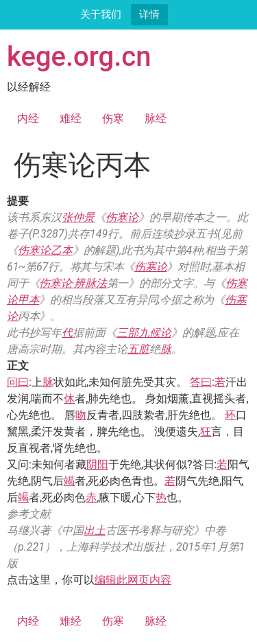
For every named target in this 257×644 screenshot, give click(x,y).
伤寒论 (122, 217)
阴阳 (97, 464)
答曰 (201, 382)
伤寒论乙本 (45, 250)
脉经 (156, 118)
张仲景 (78, 217)
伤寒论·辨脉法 (73, 283)
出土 (95, 530)
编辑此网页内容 (133, 580)
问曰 (18, 382)
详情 (149, 14)
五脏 (138, 349)
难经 (71, 118)
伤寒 (113, 118)
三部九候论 (144, 333)
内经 (28, 118)
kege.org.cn (79, 57)
